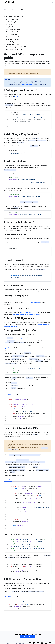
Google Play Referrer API (13, 29)
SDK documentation (9, 10)
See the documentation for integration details (26, 315)
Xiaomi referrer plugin (12, 34)
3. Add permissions (10, 24)
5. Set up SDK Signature (11, 42)
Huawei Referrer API (12, 32)
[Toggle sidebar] (2, 2)
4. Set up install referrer (11, 27)
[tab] (8, 394)
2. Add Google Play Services (12, 22)
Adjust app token (22, 338)
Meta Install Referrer (27, 312)
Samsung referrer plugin (13, 37)
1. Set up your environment (12, 19)
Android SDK (19, 10)
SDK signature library (28, 84)
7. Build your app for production (13, 49)
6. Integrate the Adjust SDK (12, 44)
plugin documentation (27, 292)
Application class (10, 348)
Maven (17, 97)
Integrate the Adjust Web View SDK (16, 47)
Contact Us (28, 637)
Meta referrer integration (13, 39)
